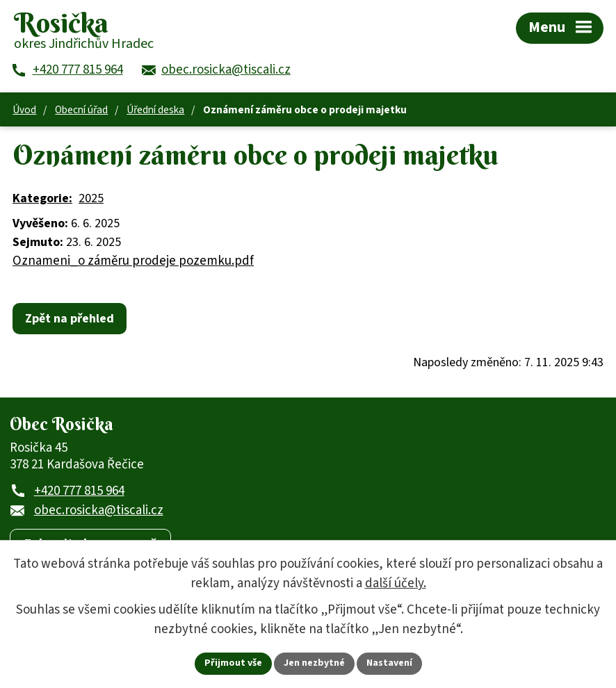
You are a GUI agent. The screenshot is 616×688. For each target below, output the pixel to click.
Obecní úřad (81, 110)
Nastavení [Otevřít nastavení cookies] (389, 663)
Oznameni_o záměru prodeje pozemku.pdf (133, 261)
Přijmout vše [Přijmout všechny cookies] (233, 663)
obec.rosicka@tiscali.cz (99, 510)
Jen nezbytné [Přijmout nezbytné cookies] (314, 663)
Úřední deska (155, 110)
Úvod (24, 110)
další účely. (396, 583)
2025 (91, 198)
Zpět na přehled (70, 319)
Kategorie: (42, 198)
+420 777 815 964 (79, 491)
